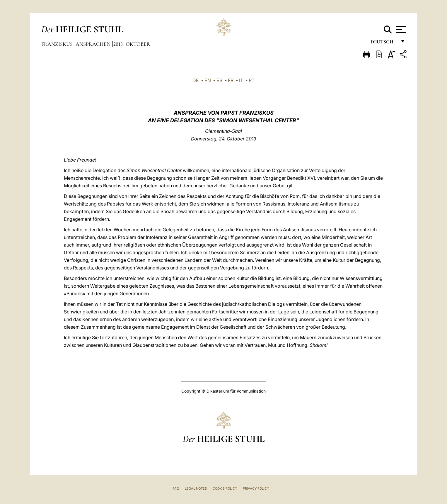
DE (196, 80)
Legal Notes (196, 488)
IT (241, 80)
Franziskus (58, 44)
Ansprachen (94, 44)
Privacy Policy (256, 488)
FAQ (176, 488)
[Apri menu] (400, 29)
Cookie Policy (225, 488)
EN (208, 80)
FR (231, 80)
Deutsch (384, 43)
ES (219, 80)
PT (252, 80)
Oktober (138, 44)
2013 (119, 44)
